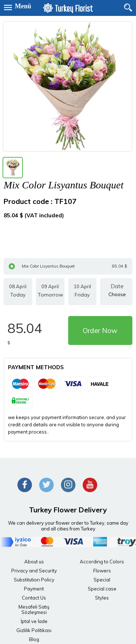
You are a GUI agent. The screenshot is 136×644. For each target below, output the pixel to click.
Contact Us (34, 598)
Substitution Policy (34, 580)
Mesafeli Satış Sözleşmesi (34, 609)
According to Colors (102, 562)
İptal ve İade (34, 621)
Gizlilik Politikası (34, 630)
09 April (50, 292)
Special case (102, 589)
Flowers (102, 571)
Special (102, 580)
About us (34, 562)
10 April (83, 292)
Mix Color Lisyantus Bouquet (68, 266)
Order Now (100, 330)
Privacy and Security (34, 571)
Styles (102, 598)
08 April (18, 292)
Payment (34, 589)
